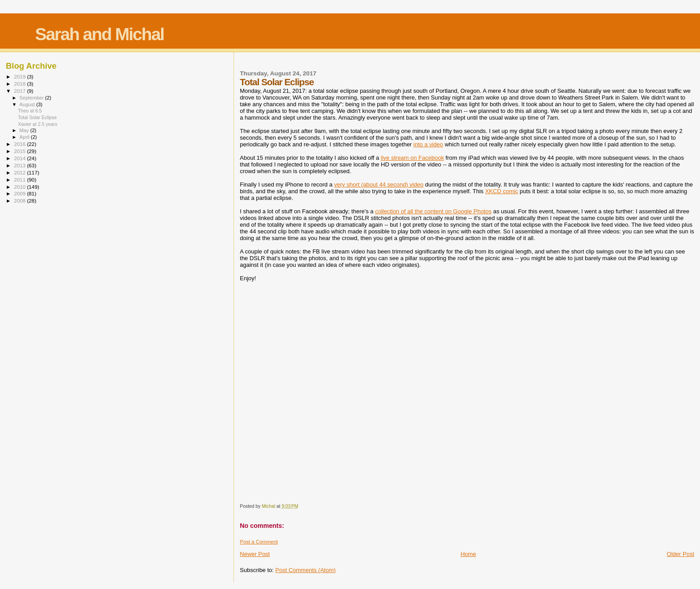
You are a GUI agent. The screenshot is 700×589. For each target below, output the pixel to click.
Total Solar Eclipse (37, 117)
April (25, 137)
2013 (20, 165)
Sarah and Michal (99, 34)
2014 (20, 158)
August (28, 104)
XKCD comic (502, 191)
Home (469, 554)
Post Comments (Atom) (306, 570)
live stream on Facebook (412, 158)
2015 (20, 151)
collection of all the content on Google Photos (433, 211)
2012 (20, 172)
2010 (20, 187)
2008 (20, 201)
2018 (20, 84)
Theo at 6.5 (30, 111)
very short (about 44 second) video (379, 185)
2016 (20, 144)
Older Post (681, 554)
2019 (20, 77)
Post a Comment (259, 542)
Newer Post (255, 554)
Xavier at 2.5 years (37, 124)
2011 (20, 180)
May (25, 130)
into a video (428, 144)
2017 (20, 91)
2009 (20, 193)
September (33, 98)
